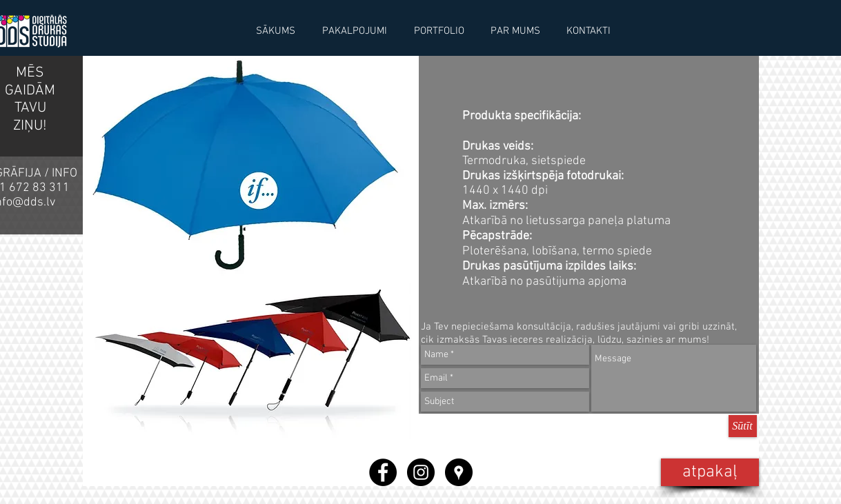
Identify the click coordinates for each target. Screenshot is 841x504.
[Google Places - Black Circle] (459, 472)
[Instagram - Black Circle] (421, 472)
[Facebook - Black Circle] (383, 472)
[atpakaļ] (710, 472)
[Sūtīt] (743, 426)
